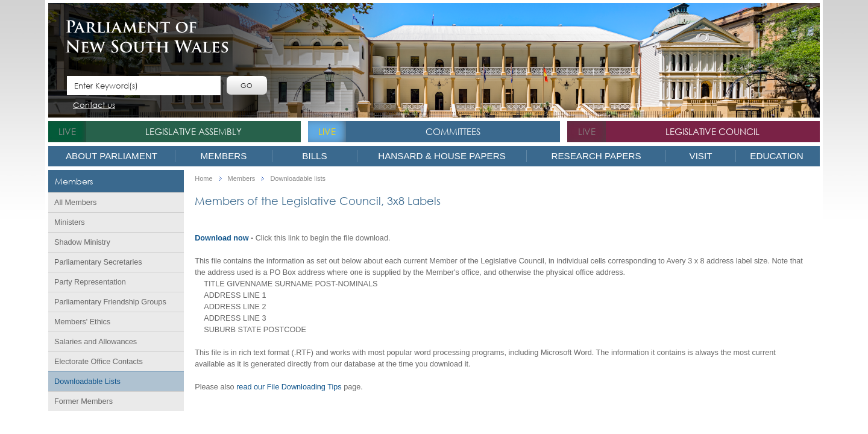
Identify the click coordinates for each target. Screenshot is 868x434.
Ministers (70, 222)
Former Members (83, 401)
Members (224, 156)
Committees (453, 131)
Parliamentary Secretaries (98, 262)
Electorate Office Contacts (99, 362)
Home (203, 179)
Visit (701, 156)
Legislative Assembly (193, 131)
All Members (75, 203)
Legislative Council (712, 131)
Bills (314, 156)
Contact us (94, 106)
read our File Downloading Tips (289, 387)
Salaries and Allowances (96, 342)
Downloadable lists (298, 179)
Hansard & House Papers (442, 156)
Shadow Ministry (82, 242)
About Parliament (112, 156)
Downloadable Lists (87, 382)
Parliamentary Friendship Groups (110, 302)
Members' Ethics (82, 322)
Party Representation (90, 282)
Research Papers (596, 156)
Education (776, 156)
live (67, 131)
